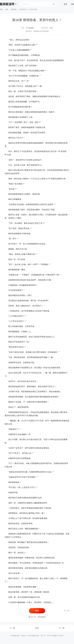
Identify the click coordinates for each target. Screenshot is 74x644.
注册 (72, 4)
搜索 (54, 4)
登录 (65, 4)
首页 (1, 9)
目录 (37, 628)
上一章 (12, 628)
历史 (7, 9)
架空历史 (14, 9)
